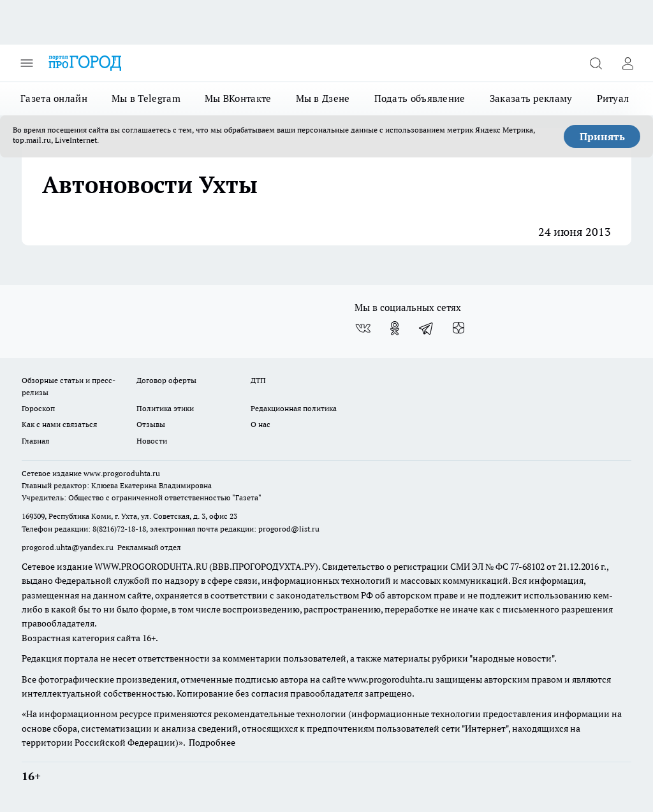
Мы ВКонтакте (238, 98)
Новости (152, 441)
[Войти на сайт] (627, 63)
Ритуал (613, 98)
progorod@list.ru (289, 529)
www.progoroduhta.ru (122, 473)
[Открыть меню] (27, 63)
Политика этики (165, 408)
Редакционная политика (294, 408)
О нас (260, 424)
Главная (35, 441)
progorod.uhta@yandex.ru (69, 547)
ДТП (258, 380)
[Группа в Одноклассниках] (395, 328)
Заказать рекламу (531, 98)
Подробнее (212, 743)
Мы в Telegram (146, 98)
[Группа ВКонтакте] (363, 328)
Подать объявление (420, 98)
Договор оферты (166, 380)
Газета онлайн (54, 98)
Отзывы (151, 424)
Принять (602, 136)
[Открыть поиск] (596, 63)
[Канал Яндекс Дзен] (459, 328)
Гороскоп (38, 408)
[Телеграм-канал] (427, 328)
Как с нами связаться (59, 424)
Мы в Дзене (323, 98)
